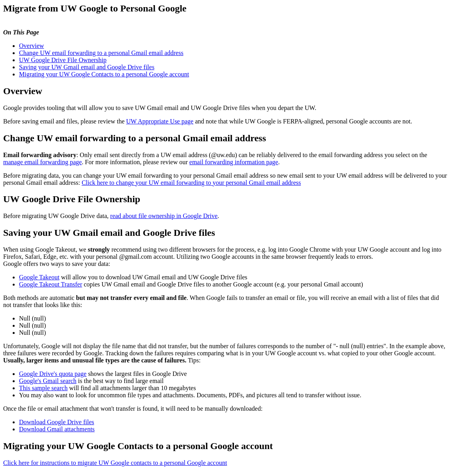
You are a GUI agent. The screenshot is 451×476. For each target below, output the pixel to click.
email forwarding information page (234, 162)
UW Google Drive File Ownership (63, 60)
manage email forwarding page (43, 162)
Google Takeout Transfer (50, 284)
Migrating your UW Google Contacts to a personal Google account (104, 74)
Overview (31, 46)
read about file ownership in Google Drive (164, 216)
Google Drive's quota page (53, 374)
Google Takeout (39, 277)
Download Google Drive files (57, 422)
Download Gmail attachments (57, 429)
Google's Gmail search (48, 381)
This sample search (43, 388)
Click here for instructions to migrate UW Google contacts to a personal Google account (115, 463)
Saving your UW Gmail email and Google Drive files (87, 67)
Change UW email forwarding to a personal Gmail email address (101, 53)
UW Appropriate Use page (160, 121)
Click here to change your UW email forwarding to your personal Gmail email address (191, 183)
